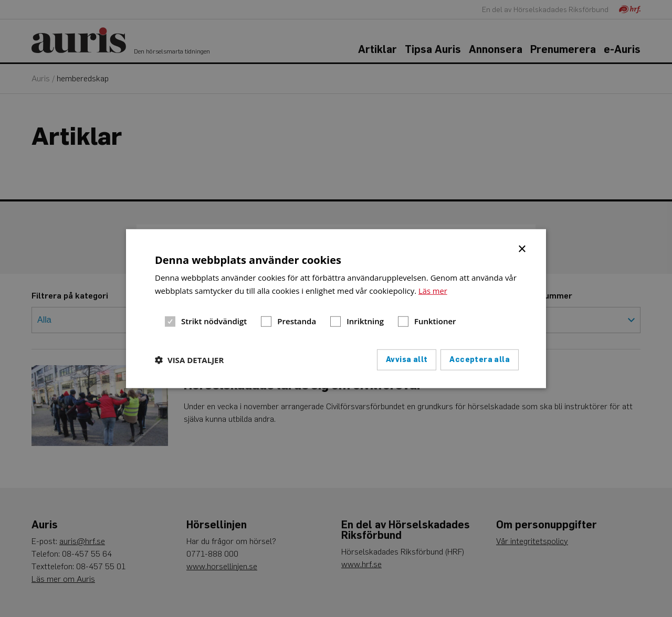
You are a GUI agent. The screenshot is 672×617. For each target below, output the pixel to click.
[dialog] (336, 309)
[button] (189, 359)
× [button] (523, 248)
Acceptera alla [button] (480, 359)
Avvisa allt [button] (407, 359)
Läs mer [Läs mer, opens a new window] (433, 291)
